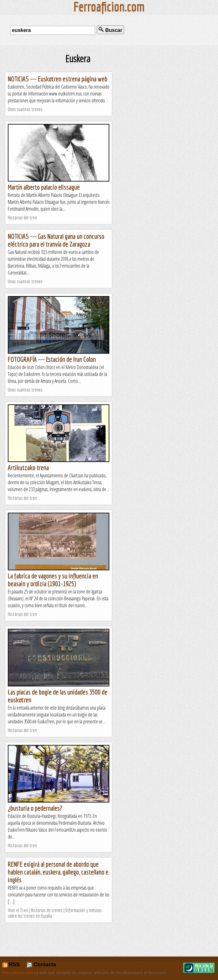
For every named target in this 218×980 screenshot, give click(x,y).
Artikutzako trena (28, 467)
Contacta (41, 965)
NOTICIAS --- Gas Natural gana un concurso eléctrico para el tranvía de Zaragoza (56, 240)
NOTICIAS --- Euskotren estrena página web (58, 79)
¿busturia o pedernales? (35, 808)
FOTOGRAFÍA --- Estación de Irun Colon (52, 359)
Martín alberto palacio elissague (44, 187)
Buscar (110, 30)
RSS (11, 965)
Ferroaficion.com (18, 973)
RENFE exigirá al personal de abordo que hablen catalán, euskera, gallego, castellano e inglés (58, 872)
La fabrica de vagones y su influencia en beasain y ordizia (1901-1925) (53, 580)
